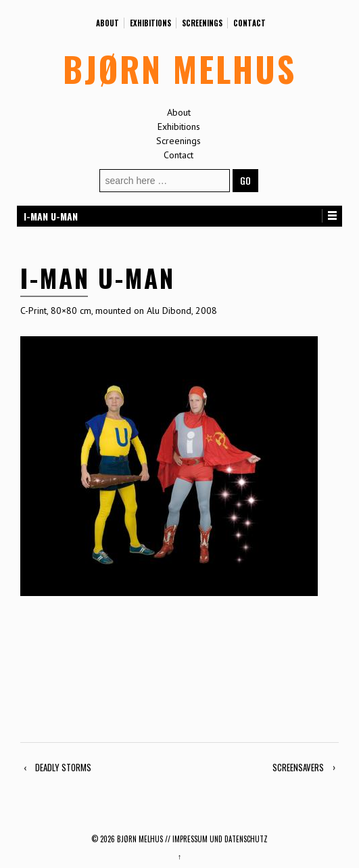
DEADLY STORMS (63, 767)
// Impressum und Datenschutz (216, 839)
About (107, 23)
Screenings (202, 23)
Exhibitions (150, 23)
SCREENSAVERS (298, 767)
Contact (249, 23)
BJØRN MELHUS (179, 68)
